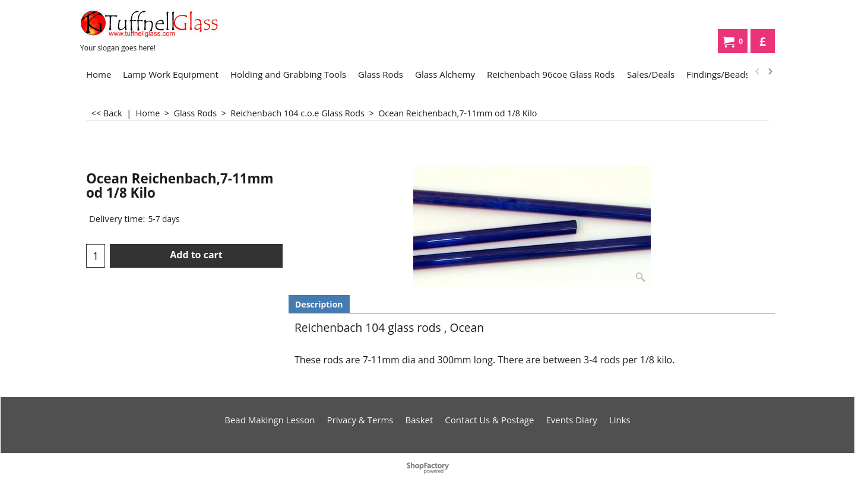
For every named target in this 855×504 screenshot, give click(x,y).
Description (319, 304)
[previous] (758, 72)
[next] (769, 72)
